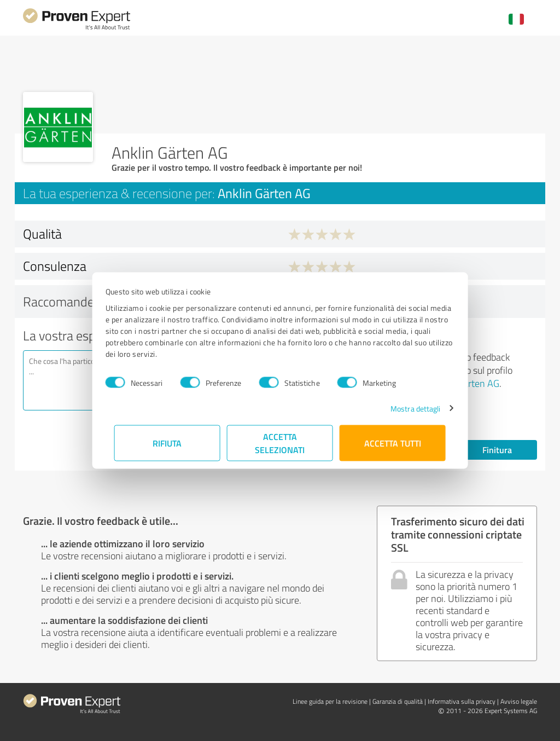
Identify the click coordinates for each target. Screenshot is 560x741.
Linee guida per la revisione (330, 701)
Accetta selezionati (280, 442)
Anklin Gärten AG (464, 383)
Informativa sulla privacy (462, 701)
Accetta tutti (393, 442)
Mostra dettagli (407, 408)
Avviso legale (519, 701)
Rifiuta (168, 442)
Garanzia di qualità (398, 701)
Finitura (497, 450)
